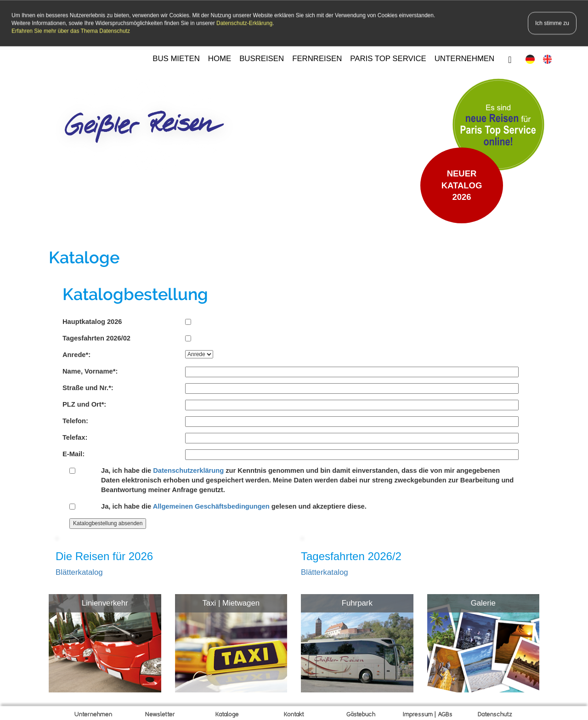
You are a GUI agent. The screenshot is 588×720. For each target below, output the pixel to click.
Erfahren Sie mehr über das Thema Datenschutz (71, 29)
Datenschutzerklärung (188, 469)
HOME (220, 57)
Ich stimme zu (552, 22)
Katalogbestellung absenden (108, 522)
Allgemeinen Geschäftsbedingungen (211, 505)
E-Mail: (73, 452)
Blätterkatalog (79, 571)
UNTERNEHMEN (465, 57)
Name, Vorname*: (90, 370)
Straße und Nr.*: (88, 386)
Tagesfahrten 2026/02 (96, 337)
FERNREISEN (317, 57)
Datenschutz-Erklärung (244, 22)
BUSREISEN (262, 57)
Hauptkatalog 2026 (92, 320)
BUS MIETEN (176, 57)
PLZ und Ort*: (84, 403)
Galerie (483, 601)
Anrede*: (76, 353)
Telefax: (75, 436)
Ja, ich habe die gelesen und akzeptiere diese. (234, 505)
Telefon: (75, 419)
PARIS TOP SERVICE (388, 57)
